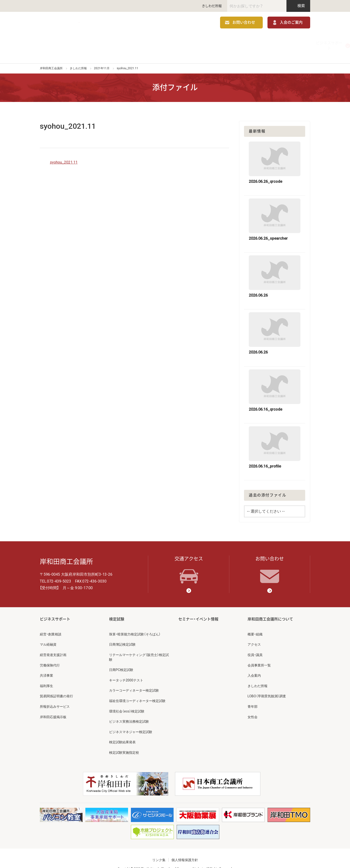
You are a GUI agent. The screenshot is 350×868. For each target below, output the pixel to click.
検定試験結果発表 (122, 733)
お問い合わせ (244, 23)
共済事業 (46, 666)
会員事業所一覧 (259, 656)
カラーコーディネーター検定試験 (134, 681)
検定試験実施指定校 (124, 743)
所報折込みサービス (55, 697)
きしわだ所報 (212, 6)
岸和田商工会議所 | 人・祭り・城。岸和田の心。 (75, 23)
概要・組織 (255, 625)
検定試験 (175, 41)
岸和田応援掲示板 (53, 707)
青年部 (253, 697)
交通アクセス (189, 560)
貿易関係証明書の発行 (56, 687)
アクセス (254, 635)
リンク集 (159, 850)
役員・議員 (255, 645)
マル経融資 (48, 635)
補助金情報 (121, 41)
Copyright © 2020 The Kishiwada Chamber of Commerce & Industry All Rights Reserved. (175, 859)
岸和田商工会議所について (283, 41)
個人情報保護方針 (185, 850)
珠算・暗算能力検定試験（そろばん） (135, 625)
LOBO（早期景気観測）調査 (267, 687)
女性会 (253, 707)
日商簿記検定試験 (122, 635)
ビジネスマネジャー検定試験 (131, 722)
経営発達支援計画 (53, 645)
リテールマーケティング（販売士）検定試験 (139, 648)
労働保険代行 (50, 656)
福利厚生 (46, 676)
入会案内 (254, 666)
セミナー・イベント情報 (229, 41)
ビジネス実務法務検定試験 (129, 712)
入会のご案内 (291, 23)
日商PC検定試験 (121, 660)
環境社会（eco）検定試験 (127, 702)
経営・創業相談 (51, 625)
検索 (298, 6)
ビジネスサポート (67, 41)
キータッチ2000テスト (126, 671)
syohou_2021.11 (64, 153)
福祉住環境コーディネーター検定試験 (137, 691)
